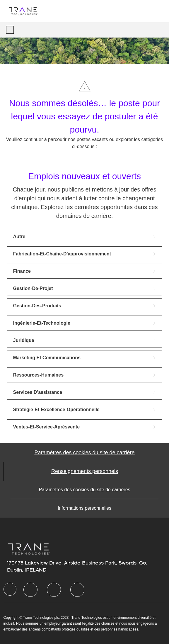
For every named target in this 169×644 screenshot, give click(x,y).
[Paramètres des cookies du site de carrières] (84, 490)
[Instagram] (77, 590)
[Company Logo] (23, 11)
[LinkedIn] (30, 590)
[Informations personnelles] (85, 508)
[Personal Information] (85, 471)
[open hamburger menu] (10, 30)
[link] (85, 237)
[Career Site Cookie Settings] (84, 453)
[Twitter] (54, 590)
